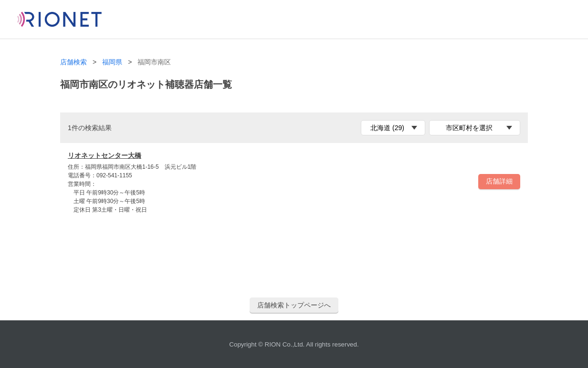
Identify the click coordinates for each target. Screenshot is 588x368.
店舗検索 (73, 62)
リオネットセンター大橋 (105, 155)
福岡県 (112, 62)
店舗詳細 (499, 181)
